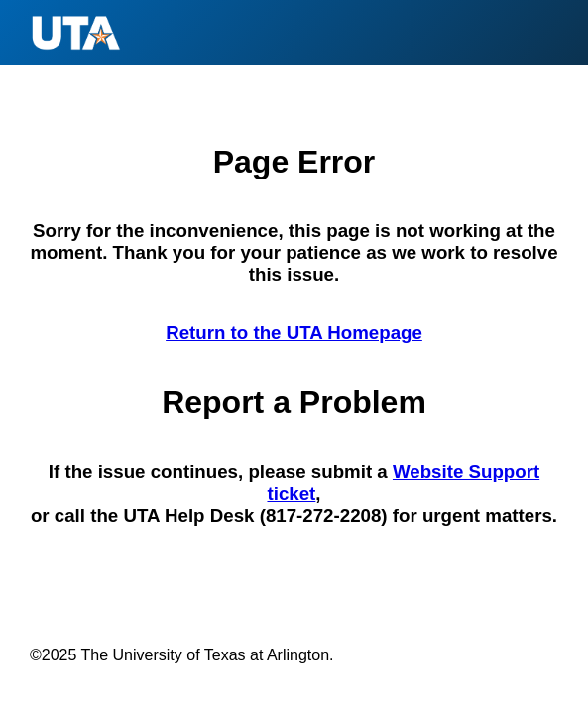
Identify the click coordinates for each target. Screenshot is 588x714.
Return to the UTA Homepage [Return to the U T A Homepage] (294, 333)
